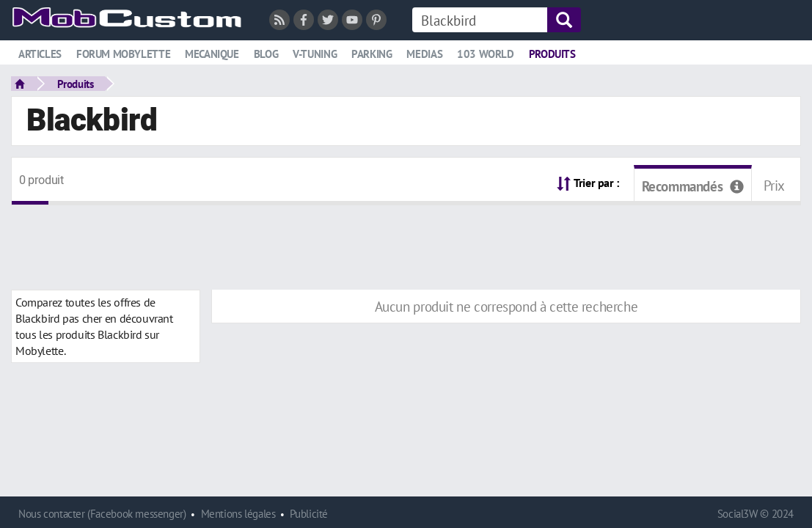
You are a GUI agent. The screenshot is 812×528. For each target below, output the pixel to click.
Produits (552, 54)
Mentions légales (238, 514)
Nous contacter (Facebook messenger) (102, 514)
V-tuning (315, 54)
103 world (486, 54)
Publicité (309, 514)
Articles (40, 54)
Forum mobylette (123, 54)
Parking (372, 54)
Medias (424, 54)
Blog (266, 54)
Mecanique (212, 54)
